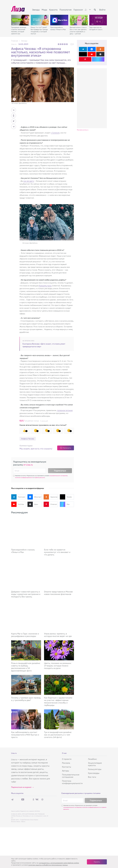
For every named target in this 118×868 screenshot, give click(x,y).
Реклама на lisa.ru (83, 130)
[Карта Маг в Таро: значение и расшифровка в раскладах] (26, 591)
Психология (66, 10)
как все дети (29, 181)
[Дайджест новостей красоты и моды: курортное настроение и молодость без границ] (26, 559)
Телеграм (18, 497)
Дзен (33, 504)
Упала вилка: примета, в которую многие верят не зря (58, 605)
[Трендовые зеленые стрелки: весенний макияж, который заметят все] (20, 20)
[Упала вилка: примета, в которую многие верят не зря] (59, 591)
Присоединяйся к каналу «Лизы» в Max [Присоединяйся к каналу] (23, 541)
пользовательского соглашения (58, 476)
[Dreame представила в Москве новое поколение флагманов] (59, 559)
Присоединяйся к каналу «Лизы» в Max (58, 28)
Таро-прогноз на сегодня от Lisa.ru (96, 28)
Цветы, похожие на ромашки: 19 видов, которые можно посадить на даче (58, 636)
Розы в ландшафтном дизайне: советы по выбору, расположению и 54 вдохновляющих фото (26, 637)
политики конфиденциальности (24, 477)
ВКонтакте (35, 497)
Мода (44, 10)
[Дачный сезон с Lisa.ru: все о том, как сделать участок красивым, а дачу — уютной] (79, 20)
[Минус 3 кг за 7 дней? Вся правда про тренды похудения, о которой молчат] (40, 20)
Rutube (66, 497)
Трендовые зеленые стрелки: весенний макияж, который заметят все (19, 30)
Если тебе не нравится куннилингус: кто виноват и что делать (57, 542)
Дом (87, 10)
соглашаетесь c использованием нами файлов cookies (59, 863)
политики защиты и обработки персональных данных (48, 865)
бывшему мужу (45, 286)
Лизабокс (92, 855)
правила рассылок (40, 477)
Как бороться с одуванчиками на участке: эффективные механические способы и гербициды (58, 671)
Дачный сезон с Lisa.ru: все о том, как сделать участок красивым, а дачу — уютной (78, 30)
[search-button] (95, 10)
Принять (97, 862)
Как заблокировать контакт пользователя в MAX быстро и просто (25, 705)
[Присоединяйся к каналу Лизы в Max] (26, 527)
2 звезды (61, 44)
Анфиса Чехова (28, 439)
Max (65, 504)
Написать (67, 448)
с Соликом (55, 133)
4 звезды (65, 44)
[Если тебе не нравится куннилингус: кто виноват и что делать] (59, 527)
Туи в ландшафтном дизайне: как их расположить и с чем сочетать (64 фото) (58, 705)
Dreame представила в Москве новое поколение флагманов (58, 573)
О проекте (67, 855)
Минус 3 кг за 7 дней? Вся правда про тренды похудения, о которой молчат (39, 30)
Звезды (36, 10)
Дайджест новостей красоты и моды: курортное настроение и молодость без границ (26, 574)
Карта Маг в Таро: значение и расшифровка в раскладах (25, 605)
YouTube (18, 504)
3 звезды (63, 44)
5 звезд (67, 44)
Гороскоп (78, 10)
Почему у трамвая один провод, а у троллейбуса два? (26, 669)
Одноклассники (51, 497)
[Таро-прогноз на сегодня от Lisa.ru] (98, 20)
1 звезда (59, 44)
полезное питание (65, 410)
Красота (53, 10)
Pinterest (50, 504)
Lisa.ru (14, 44)
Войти (102, 10)
